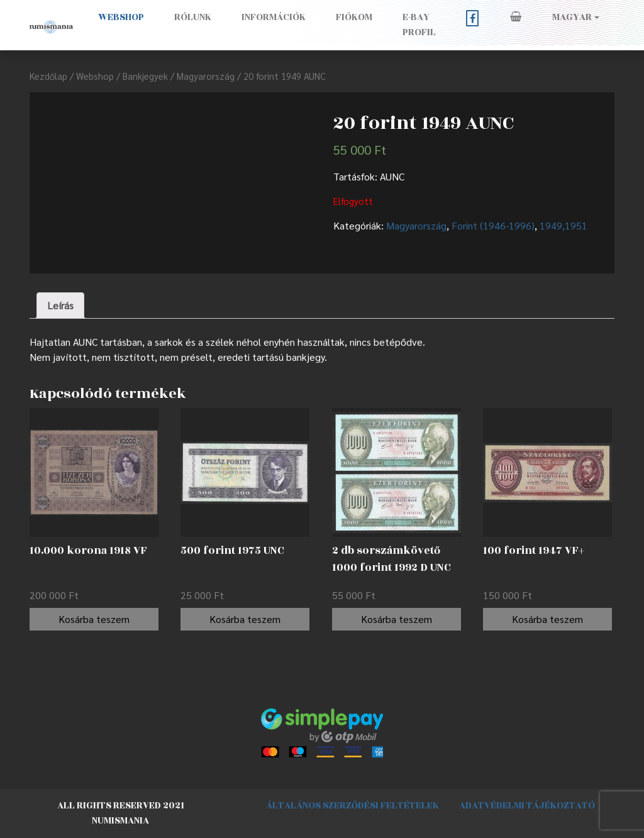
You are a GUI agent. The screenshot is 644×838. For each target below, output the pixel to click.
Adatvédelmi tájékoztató (527, 806)
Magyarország (206, 76)
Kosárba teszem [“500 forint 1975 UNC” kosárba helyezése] (245, 619)
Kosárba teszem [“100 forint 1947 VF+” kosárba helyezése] (547, 619)
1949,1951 (563, 225)
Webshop (121, 17)
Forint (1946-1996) (493, 225)
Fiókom (354, 17)
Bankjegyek (145, 76)
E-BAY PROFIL (419, 25)
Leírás (60, 305)
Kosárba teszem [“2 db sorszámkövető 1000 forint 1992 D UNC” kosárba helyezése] (397, 619)
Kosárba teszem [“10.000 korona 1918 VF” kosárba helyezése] (94, 619)
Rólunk (193, 17)
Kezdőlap (48, 76)
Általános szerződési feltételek (353, 806)
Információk (274, 17)
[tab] (60, 306)
